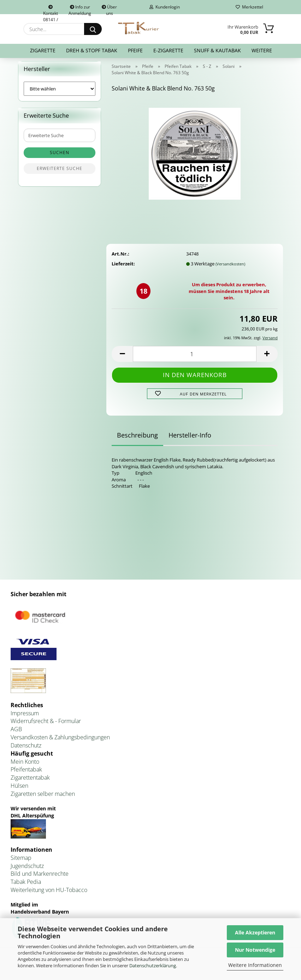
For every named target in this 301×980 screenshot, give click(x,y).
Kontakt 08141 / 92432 (51, 10)
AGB (16, 734)
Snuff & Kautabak (217, 50)
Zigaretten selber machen (43, 798)
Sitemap (21, 862)
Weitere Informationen (255, 965)
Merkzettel (249, 7)
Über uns (109, 9)
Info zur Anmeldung (80, 9)
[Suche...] (93, 29)
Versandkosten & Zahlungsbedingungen (60, 741)
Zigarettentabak (30, 782)
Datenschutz (26, 750)
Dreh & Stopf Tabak (92, 50)
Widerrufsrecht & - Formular (46, 726)
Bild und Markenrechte (40, 878)
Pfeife (135, 50)
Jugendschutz (27, 870)
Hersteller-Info (190, 440)
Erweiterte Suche (60, 173)
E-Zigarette (168, 50)
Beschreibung (137, 440)
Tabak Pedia (26, 886)
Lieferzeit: (123, 268)
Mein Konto (25, 766)
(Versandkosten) (230, 268)
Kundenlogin (165, 7)
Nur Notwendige (255, 950)
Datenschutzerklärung (153, 966)
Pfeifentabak (26, 774)
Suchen (60, 157)
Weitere (262, 50)
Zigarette (43, 50)
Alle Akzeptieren (255, 932)
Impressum (25, 717)
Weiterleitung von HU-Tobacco (49, 894)
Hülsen (19, 790)
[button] (122, 358)
